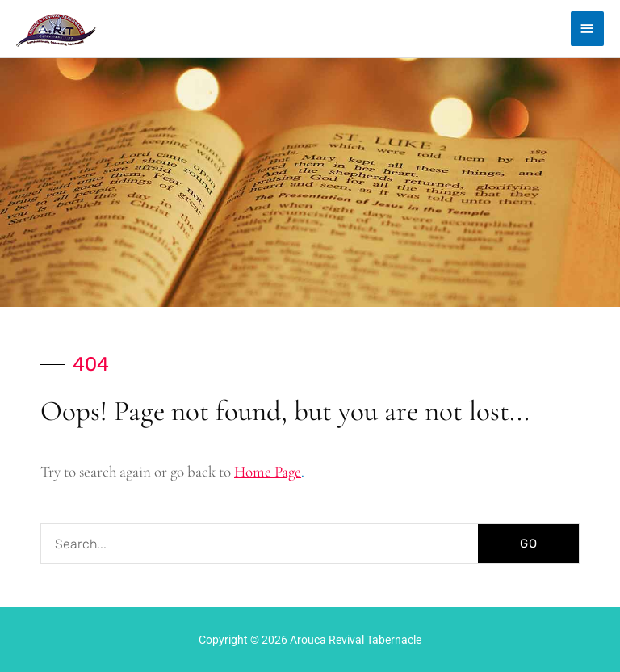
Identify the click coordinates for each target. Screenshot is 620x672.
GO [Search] (529, 544)
